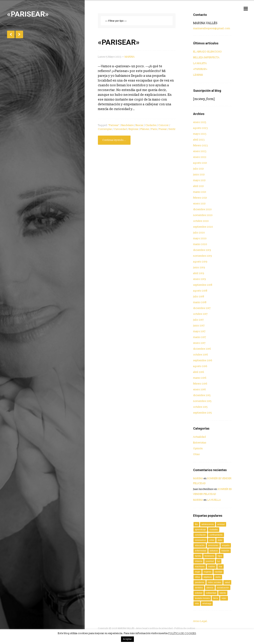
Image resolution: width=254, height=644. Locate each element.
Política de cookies (185, 628)
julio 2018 (199, 297)
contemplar (105, 129)
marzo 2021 (200, 192)
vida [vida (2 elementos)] (197, 604)
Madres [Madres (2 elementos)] (212, 567)
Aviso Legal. (200, 621)
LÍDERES (198, 75)
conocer (164, 125)
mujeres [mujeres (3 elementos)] (208, 572)
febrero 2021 (200, 198)
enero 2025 (200, 122)
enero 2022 (200, 157)
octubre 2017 (200, 314)
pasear (163, 129)
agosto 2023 (200, 128)
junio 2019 (199, 268)
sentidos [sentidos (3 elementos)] (199, 588)
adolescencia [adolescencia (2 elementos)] (208, 524)
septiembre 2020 (203, 227)
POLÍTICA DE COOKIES (182, 633)
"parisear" (114, 125)
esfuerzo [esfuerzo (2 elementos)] (214, 551)
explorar (134, 129)
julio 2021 (199, 169)
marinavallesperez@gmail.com (212, 28)
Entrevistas (200, 443)
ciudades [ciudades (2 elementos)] (214, 530)
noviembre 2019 (202, 256)
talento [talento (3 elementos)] (223, 593)
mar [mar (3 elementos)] (221, 567)
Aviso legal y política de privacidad (154, 628)
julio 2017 (198, 320)
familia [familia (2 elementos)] (198, 556)
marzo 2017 (200, 337)
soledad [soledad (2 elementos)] (199, 593)
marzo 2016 (200, 378)
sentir (172, 129)
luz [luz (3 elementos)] (219, 561)
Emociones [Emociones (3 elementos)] (213, 545)
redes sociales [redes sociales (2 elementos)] (215, 582)
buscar (140, 125)
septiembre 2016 (203, 360)
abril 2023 (199, 140)
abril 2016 (199, 372)
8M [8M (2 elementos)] (196, 524)
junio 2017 (199, 326)
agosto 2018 (200, 291)
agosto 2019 (200, 262)
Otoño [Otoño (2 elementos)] (218, 577)
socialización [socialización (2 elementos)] (223, 588)
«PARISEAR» (119, 42)
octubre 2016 (201, 355)
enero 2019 (199, 279)
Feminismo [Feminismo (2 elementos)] (209, 556)
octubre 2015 (200, 407)
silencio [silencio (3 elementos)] (210, 588)
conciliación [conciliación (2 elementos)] (200, 535)
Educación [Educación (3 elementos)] (200, 545)
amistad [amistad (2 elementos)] (221, 524)
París (154, 129)
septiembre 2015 (202, 413)
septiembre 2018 (203, 285)
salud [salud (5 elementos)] (227, 582)
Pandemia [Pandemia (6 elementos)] (200, 582)
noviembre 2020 (203, 215)
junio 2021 (199, 175)
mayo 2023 (200, 134)
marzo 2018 (200, 302)
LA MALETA (200, 63)
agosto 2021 (200, 163)
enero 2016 (199, 390)
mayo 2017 (199, 331)
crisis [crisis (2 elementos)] (212, 540)
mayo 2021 (199, 180)
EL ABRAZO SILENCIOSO (208, 52)
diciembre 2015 (202, 395)
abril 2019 (199, 273)
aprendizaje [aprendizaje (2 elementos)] (200, 530)
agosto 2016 (200, 366)
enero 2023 (200, 151)
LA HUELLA (214, 500)
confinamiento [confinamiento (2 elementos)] (216, 535)
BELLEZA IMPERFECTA (206, 57)
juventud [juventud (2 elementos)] (210, 561)
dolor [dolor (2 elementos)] (220, 540)
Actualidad (199, 437)
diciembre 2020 (202, 209)
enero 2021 (199, 204)
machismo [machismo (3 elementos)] (200, 567)
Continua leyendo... (114, 140)
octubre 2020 (201, 221)
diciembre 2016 (202, 349)
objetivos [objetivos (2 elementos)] (208, 577)
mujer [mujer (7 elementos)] (198, 572)
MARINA (130, 57)
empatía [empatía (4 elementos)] (226, 545)
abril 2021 (199, 186)
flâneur (145, 129)
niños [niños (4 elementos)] (197, 577)
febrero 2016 (200, 384)
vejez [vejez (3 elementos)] (224, 598)
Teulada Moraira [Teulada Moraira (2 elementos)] (202, 598)
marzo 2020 (200, 244)
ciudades (151, 125)
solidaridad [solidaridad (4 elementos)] (211, 593)
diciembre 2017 (202, 308)
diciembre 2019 (202, 250)
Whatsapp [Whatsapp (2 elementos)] (207, 604)
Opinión (198, 448)
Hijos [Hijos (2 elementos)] (220, 556)
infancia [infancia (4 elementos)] (199, 561)
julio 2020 (199, 233)
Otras (196, 454)
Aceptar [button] (127, 639)
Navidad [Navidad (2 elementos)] (219, 572)
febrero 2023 (200, 146)
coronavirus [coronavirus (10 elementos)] (200, 540)
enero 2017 (199, 343)
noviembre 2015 (202, 401)
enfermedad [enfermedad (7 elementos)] (201, 551)
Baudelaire (128, 125)
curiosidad (120, 129)
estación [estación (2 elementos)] (225, 551)
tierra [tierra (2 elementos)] (215, 598)
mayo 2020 (200, 238)
